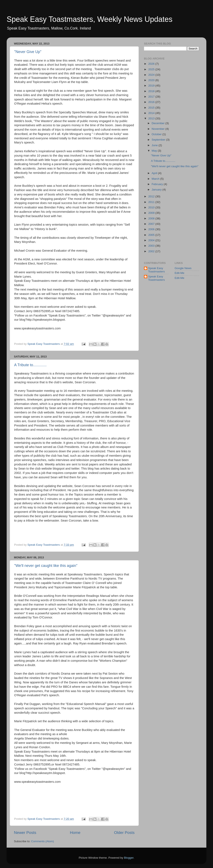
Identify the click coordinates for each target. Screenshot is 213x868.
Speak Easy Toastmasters (156, 270)
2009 (152, 213)
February (158, 184)
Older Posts (124, 833)
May (155, 151)
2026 (152, 64)
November (159, 129)
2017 (152, 97)
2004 (152, 240)
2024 (152, 75)
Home (75, 833)
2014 (152, 113)
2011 (152, 202)
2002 (152, 251)
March (156, 179)
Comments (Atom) (43, 841)
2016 (152, 102)
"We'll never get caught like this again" (46, 566)
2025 (152, 69)
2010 (152, 207)
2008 (152, 218)
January (157, 190)
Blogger (129, 858)
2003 (152, 246)
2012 (152, 196)
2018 (152, 91)
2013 (152, 118)
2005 (152, 235)
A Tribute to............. (30, 365)
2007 (152, 224)
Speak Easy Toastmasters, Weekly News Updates (90, 19)
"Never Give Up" (28, 52)
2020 (152, 80)
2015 (152, 108)
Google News (183, 268)
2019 (152, 86)
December (159, 123)
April (155, 173)
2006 (152, 229)
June (155, 145)
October (157, 134)
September (159, 140)
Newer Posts (25, 833)
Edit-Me (180, 273)
